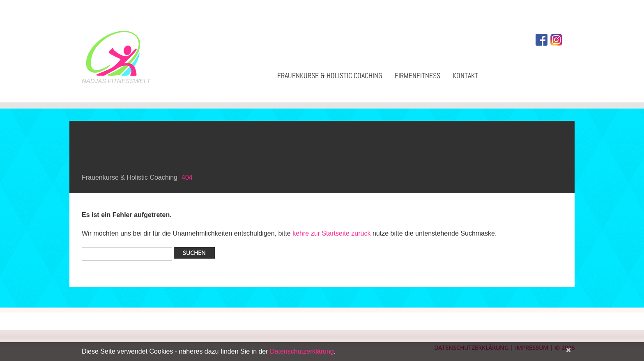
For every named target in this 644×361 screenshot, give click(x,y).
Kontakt (465, 75)
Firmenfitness (417, 75)
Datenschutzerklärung (302, 351)
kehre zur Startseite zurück (332, 233)
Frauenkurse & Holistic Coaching (330, 75)
